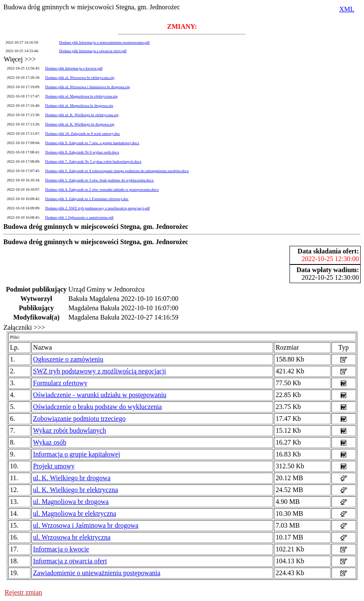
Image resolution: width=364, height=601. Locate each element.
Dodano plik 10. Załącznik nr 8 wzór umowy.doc (83, 134)
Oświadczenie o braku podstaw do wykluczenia (97, 407)
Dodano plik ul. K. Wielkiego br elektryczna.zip (82, 115)
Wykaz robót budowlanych (69, 430)
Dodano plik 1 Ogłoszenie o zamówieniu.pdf (79, 217)
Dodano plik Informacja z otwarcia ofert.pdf (93, 51)
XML (347, 9)
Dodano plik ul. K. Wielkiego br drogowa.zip (80, 124)
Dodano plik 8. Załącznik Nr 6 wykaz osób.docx (82, 152)
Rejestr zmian (23, 592)
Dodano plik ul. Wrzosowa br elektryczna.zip (80, 78)
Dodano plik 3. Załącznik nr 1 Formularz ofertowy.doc (87, 199)
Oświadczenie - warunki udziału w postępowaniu (100, 395)
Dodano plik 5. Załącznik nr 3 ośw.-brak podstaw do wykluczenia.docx (99, 180)
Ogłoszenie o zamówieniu (68, 359)
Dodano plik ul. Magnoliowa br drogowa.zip (79, 106)
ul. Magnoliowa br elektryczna (74, 513)
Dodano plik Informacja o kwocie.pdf (74, 68)
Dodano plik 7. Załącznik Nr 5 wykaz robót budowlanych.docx (93, 161)
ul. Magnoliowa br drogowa (71, 502)
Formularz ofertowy (60, 383)
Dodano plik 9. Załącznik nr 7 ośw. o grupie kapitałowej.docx (92, 143)
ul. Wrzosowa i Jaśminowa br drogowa (86, 525)
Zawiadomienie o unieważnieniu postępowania (97, 573)
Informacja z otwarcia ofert (70, 561)
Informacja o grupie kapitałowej (77, 454)
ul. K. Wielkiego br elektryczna (76, 490)
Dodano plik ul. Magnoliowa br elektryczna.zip (81, 96)
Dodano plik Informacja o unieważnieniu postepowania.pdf (105, 42)
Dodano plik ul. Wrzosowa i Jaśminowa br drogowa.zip (88, 87)
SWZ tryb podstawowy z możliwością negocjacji (99, 371)
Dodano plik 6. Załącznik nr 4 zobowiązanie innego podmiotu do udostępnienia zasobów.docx (117, 171)
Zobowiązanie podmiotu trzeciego (79, 419)
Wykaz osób (50, 442)
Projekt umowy (54, 466)
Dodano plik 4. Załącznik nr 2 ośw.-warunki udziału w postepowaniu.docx (102, 189)
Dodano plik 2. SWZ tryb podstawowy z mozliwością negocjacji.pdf (98, 208)
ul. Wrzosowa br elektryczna (72, 537)
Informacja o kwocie (61, 549)
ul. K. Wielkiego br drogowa (72, 478)
